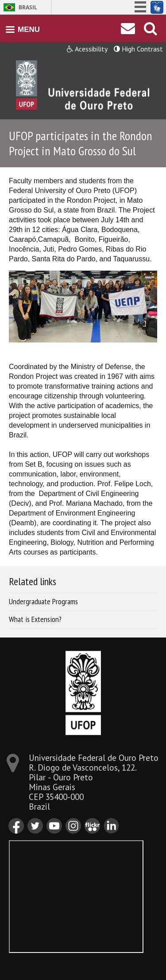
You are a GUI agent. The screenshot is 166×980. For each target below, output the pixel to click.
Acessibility (87, 49)
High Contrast (138, 49)
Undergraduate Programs (43, 601)
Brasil (28, 7)
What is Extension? (35, 619)
